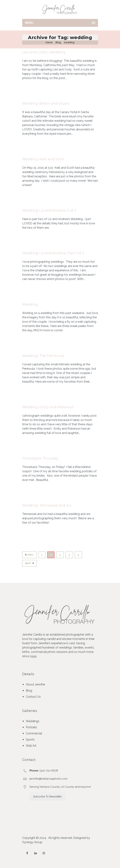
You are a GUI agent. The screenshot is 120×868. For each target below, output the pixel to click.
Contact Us (33, 697)
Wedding (30, 304)
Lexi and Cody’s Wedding (44, 52)
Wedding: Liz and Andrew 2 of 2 (49, 210)
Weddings (33, 721)
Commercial (34, 733)
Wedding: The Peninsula (43, 356)
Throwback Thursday (40, 458)
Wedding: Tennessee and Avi (47, 505)
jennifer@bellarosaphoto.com (48, 779)
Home (49, 42)
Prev (29, 555)
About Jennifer (35, 684)
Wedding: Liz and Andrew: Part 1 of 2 (53, 253)
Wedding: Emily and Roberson (48, 407)
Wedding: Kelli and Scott (43, 159)
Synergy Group (32, 842)
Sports (30, 740)
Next (30, 563)
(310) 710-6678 (49, 771)
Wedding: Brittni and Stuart (46, 104)
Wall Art (31, 746)
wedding (69, 42)
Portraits (31, 727)
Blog (58, 42)
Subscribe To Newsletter (47, 797)
